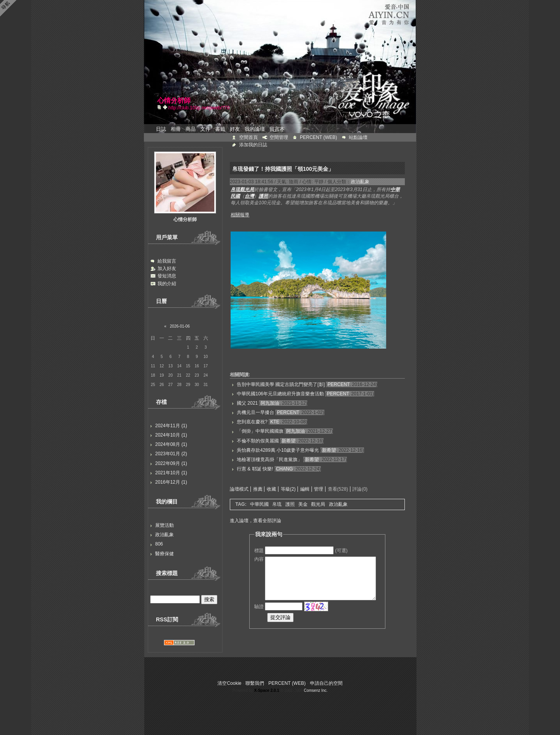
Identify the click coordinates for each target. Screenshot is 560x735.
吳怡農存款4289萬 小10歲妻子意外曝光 (278, 450)
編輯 (305, 489)
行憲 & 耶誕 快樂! (255, 469)
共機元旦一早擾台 (255, 412)
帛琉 (277, 504)
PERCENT (338, 384)
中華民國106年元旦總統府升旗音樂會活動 (280, 394)
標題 (259, 551)
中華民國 (259, 504)
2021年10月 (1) (171, 473)
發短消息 (167, 276)
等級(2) (288, 489)
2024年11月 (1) (171, 426)
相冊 (176, 129)
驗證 (259, 607)
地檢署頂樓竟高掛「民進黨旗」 (269, 460)
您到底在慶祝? (252, 422)
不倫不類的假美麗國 (258, 441)
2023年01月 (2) (171, 454)
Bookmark (166, 107)
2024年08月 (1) (171, 444)
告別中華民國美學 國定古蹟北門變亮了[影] (281, 384)
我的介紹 (167, 284)
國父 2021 (247, 403)
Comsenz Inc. (316, 690)
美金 (303, 504)
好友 (235, 129)
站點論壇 (358, 137)
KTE (275, 422)
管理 (318, 489)
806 (159, 544)
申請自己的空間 (326, 683)
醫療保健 (164, 554)
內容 (259, 559)
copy (160, 107)
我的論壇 (255, 129)
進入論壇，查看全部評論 (255, 521)
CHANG (284, 469)
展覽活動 (164, 525)
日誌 (161, 129)
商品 (191, 129)
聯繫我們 (255, 683)
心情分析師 (185, 219)
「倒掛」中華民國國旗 (260, 431)
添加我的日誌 (253, 145)
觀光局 (318, 504)
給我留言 (167, 261)
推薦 (258, 489)
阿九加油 (270, 403)
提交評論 (280, 617)
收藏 (271, 489)
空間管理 (279, 137)
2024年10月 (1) (171, 435)
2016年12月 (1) (171, 482)
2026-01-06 (180, 326)
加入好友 (167, 268)
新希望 (289, 441)
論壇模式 (239, 489)
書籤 (220, 129)
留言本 (277, 129)
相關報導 (240, 215)
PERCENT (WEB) (318, 137)
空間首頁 (248, 137)
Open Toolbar (10, 8)
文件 (205, 129)
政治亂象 (164, 535)
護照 (290, 504)
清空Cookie (229, 683)
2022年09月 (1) (171, 463)
